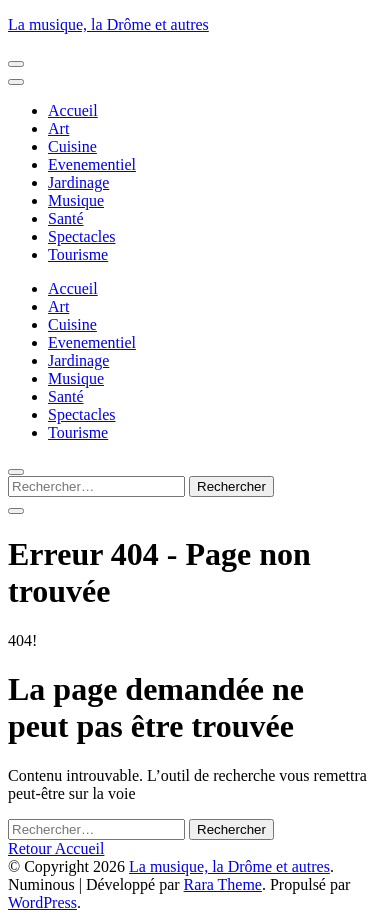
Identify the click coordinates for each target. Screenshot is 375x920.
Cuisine (72, 146)
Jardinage (78, 182)
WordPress (42, 902)
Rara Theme (223, 884)
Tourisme (78, 254)
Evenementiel (92, 164)
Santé (66, 218)
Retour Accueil (56, 848)
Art (58, 128)
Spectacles (82, 236)
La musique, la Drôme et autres (108, 24)
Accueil (73, 110)
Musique (76, 200)
